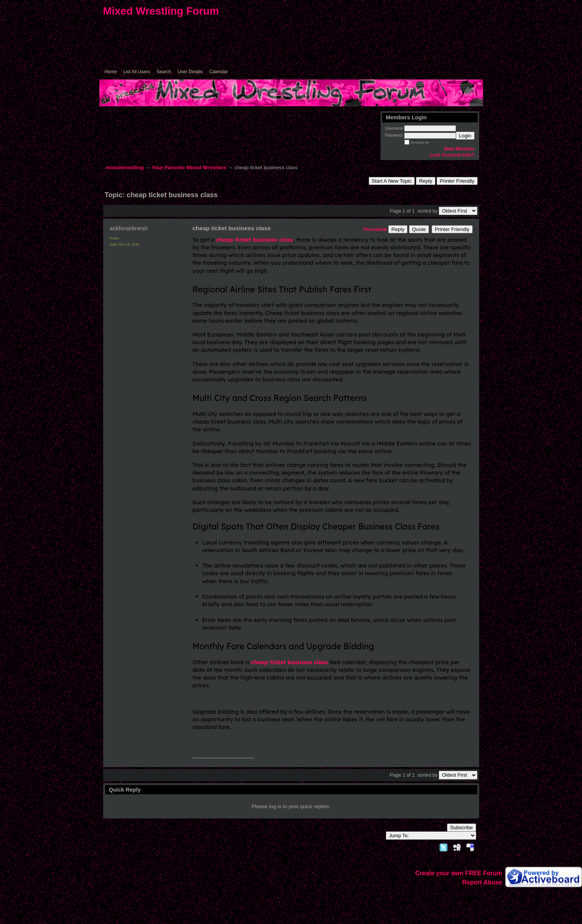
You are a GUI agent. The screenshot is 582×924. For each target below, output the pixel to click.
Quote (419, 229)
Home (111, 72)
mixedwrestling (124, 167)
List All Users (137, 72)
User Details (190, 72)
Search (164, 72)
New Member (459, 149)
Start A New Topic (392, 181)
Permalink (375, 229)
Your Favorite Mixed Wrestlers (189, 167)
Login (465, 136)
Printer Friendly (457, 181)
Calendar (218, 72)
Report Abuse (482, 882)
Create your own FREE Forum (459, 873)
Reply (425, 181)
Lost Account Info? (452, 155)
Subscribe (461, 827)
